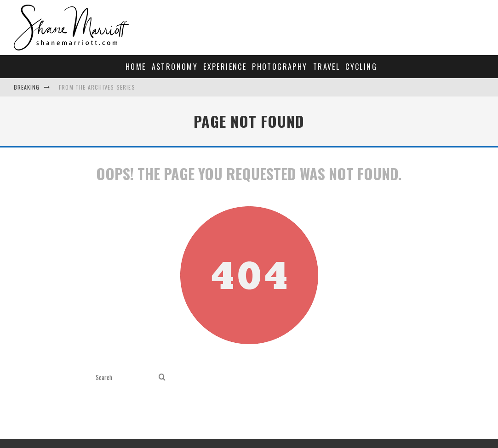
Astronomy (175, 67)
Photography (280, 67)
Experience (225, 67)
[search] (162, 377)
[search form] (125, 377)
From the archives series (97, 87)
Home (136, 67)
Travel (326, 67)
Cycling (361, 67)
